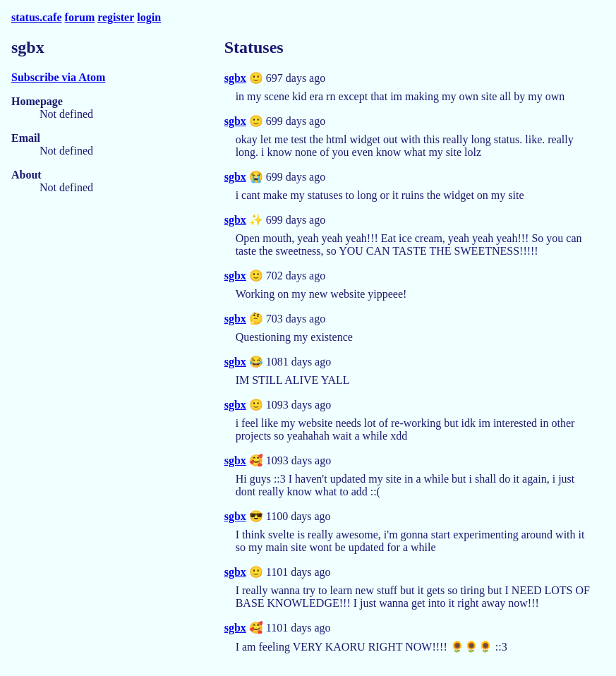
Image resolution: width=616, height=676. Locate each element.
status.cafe (37, 17)
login (149, 17)
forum (80, 17)
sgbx (235, 78)
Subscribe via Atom (58, 77)
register (116, 17)
